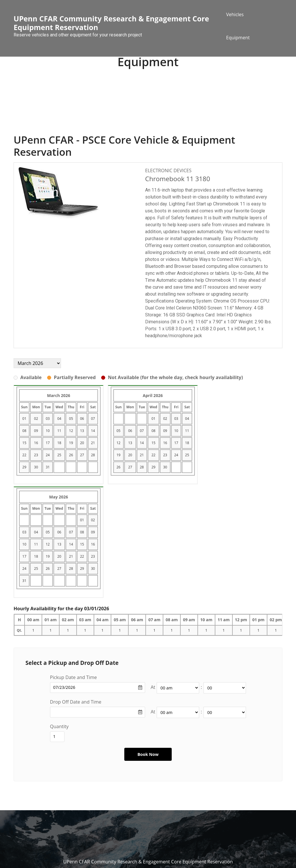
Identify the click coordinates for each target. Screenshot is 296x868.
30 (36, 467)
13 (82, 431)
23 (36, 455)
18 (59, 443)
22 (24, 455)
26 (71, 455)
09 (36, 431)
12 (71, 431)
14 (93, 431)
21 (93, 443)
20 (82, 443)
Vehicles (235, 14)
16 (36, 443)
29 (24, 467)
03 (48, 419)
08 (24, 431)
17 (48, 443)
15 (24, 443)
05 (71, 419)
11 (59, 431)
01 (24, 419)
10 (48, 431)
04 (59, 419)
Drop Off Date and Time (76, 702)
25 (59, 455)
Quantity (59, 726)
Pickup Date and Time (73, 677)
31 (48, 467)
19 (71, 443)
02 (36, 419)
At (153, 687)
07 (93, 419)
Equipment (238, 38)
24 (48, 455)
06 (82, 419)
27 (82, 455)
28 (93, 455)
